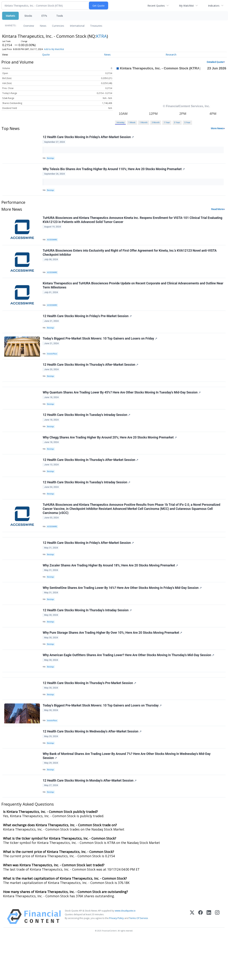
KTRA (101, 36)
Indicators (214, 6)
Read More (217, 212)
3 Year (177, 122)
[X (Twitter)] (192, 959)
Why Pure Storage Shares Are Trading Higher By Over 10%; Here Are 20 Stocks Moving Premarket (113, 663)
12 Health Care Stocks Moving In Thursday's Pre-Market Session (90, 718)
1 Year (167, 122)
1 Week (132, 122)
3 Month (156, 122)
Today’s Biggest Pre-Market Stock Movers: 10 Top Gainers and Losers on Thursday (103, 742)
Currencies (58, 26)
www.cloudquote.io (125, 953)
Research (171, 55)
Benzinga (51, 159)
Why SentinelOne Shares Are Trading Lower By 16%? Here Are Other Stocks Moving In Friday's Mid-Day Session (123, 615)
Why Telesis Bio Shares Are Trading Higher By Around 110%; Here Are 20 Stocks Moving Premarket (114, 171)
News (43, 26)
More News (217, 128)
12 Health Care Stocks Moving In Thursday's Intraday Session (88, 639)
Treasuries (96, 26)
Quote (46, 55)
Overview (29, 26)
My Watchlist (186, 6)
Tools (60, 16)
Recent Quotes (156, 6)
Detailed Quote (215, 62)
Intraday (121, 122)
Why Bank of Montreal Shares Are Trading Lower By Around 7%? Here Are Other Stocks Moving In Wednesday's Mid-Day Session (127, 795)
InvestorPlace (53, 363)
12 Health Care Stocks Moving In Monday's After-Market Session (90, 821)
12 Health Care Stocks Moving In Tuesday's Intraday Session (87, 430)
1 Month (144, 122)
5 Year (187, 122)
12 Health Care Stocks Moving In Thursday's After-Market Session (91, 375)
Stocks (28, 16)
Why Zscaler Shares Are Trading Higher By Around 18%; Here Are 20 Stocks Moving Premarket (111, 591)
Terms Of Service (138, 960)
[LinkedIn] (209, 959)
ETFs (44, 16)
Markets (10, 16)
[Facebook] (200, 959)
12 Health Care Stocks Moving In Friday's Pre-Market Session (88, 324)
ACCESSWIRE (53, 243)
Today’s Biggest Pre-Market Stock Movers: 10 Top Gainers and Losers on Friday (100, 348)
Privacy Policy (116, 960)
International (77, 26)
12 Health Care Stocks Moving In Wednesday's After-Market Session (92, 769)
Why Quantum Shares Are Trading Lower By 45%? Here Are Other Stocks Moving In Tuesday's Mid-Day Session (122, 406)
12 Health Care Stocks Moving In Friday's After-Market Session (89, 137)
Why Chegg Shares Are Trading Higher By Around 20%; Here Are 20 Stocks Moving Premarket (110, 454)
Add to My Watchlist (54, 49)
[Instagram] (217, 959)
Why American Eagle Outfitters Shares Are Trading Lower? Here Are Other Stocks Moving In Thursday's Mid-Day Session (129, 687)
